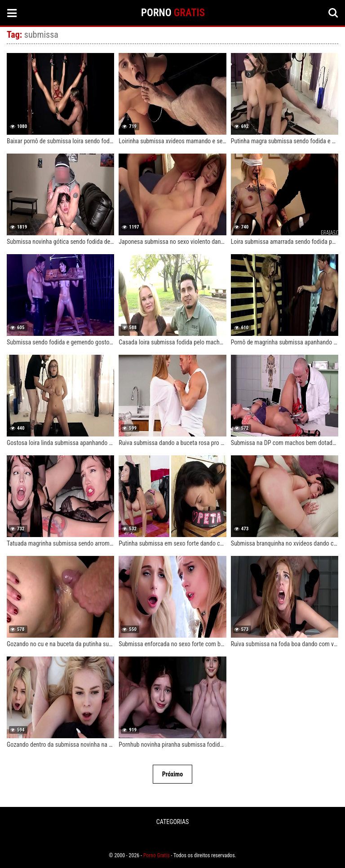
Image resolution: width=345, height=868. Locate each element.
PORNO (173, 13)
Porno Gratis (157, 855)
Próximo (172, 774)
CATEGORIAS (172, 822)
